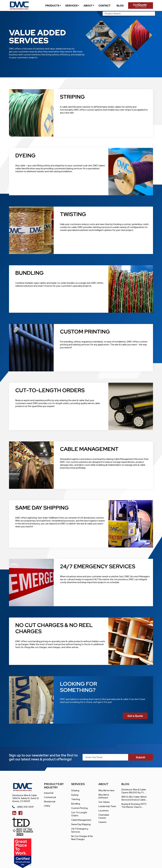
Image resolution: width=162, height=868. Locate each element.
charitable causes (104, 816)
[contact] (105, 6)
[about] (88, 6)
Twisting (76, 799)
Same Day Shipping (81, 824)
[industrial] (52, 6)
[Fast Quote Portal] (141, 6)
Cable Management (81, 820)
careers (102, 822)
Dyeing (75, 795)
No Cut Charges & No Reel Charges (82, 838)
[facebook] (20, 813)
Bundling (76, 804)
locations (104, 811)
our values (104, 802)
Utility (47, 806)
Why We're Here (106, 790)
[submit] (141, 757)
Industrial (49, 793)
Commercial (50, 797)
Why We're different (104, 796)
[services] (71, 6)
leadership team (107, 806)
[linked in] (14, 813)
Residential (50, 802)
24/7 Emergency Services (80, 830)
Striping (75, 790)
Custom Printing (79, 808)
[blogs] (120, 6)
